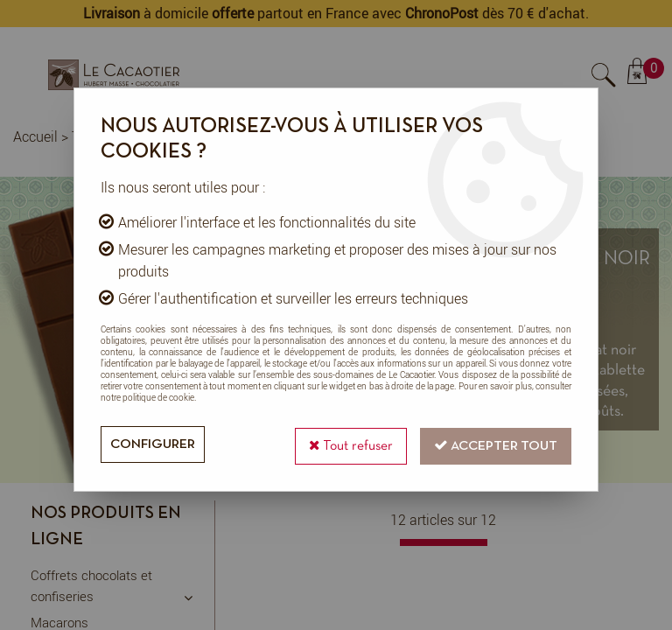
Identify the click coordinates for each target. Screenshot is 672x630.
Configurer (154, 444)
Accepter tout (494, 443)
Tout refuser (346, 443)
